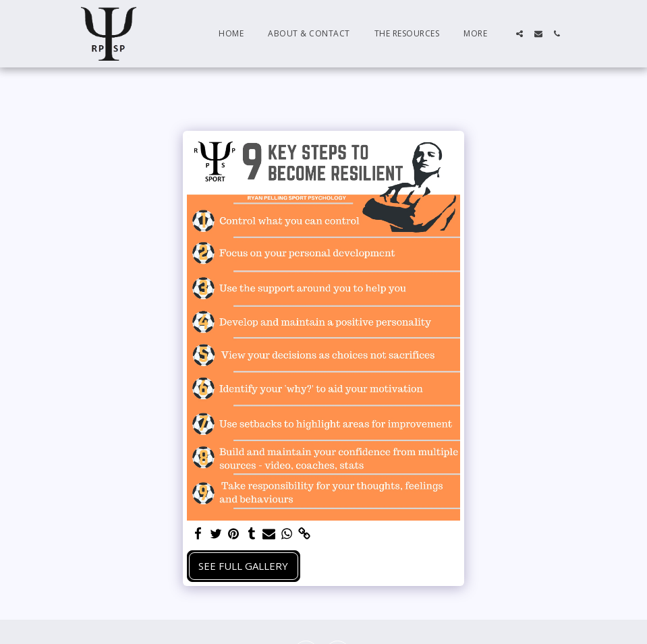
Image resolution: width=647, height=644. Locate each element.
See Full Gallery (243, 566)
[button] (519, 34)
